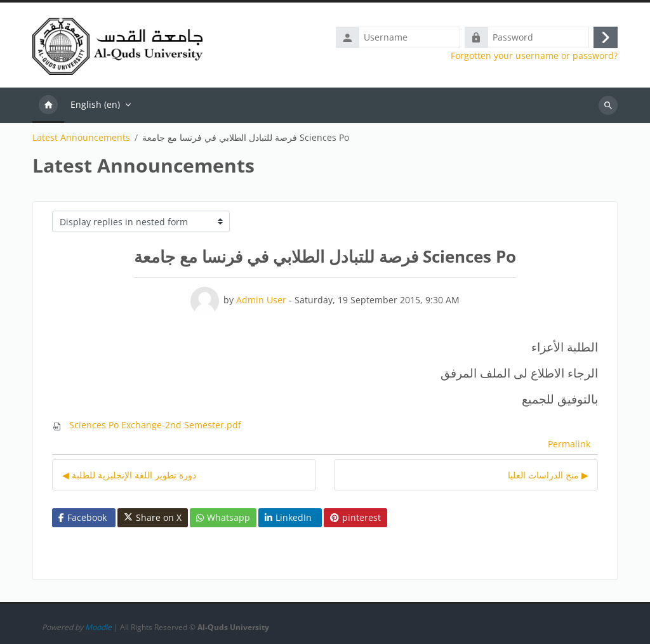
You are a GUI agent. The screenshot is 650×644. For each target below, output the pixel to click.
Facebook (83, 517)
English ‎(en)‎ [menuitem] (95, 104)
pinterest (355, 517)
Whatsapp (223, 517)
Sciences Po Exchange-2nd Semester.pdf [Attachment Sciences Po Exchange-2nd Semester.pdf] (147, 425)
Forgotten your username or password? (534, 56)
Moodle (98, 627)
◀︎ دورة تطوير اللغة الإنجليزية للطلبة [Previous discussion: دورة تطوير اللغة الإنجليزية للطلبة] (129, 475)
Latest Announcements (81, 138)
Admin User (261, 300)
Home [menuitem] (48, 105)
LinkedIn (288, 517)
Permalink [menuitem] (569, 444)
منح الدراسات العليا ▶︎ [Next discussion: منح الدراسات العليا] (548, 475)
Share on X (153, 518)
